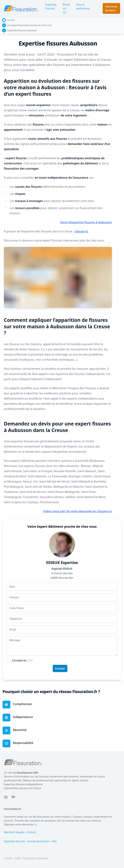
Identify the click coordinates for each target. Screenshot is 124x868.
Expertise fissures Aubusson (22, 30)
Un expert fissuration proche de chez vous (30, 25)
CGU (30, 660)
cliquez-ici (81, 231)
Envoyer (60, 668)
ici (35, 824)
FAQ (54, 841)
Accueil (11, 20)
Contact (31, 832)
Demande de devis (111, 8)
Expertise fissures (51, 6)
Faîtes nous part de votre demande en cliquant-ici (78, 511)
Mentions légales (14, 832)
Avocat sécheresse (83, 6)
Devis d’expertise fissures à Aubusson (86, 222)
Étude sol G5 (66, 8)
